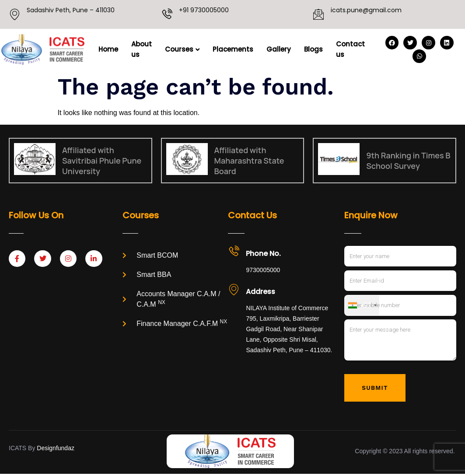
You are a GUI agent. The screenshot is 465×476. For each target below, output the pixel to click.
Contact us (350, 49)
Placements (233, 49)
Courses (182, 49)
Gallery (279, 49)
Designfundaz (56, 450)
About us (142, 49)
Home (108, 49)
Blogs (313, 49)
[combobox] (362, 306)
